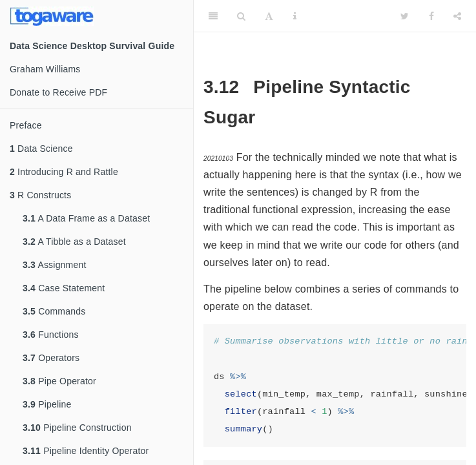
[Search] (241, 16)
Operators (51, 358)
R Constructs (40, 195)
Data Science (41, 149)
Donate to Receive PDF (58, 92)
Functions (51, 335)
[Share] (457, 16)
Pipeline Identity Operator (86, 451)
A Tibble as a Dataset (74, 242)
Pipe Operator (59, 381)
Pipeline (47, 404)
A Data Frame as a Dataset (86, 218)
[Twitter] (405, 16)
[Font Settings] (269, 16)
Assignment (55, 265)
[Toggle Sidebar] (213, 16)
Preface (26, 125)
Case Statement (64, 288)
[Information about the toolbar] (295, 16)
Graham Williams (45, 69)
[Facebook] (431, 16)
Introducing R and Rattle (64, 172)
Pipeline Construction (77, 428)
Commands (54, 311)
